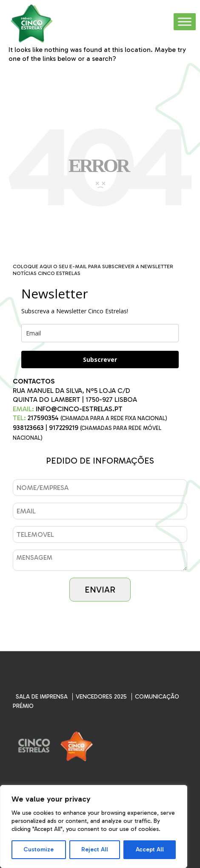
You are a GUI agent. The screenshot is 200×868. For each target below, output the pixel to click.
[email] (100, 333)
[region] (94, 826)
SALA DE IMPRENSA (42, 697)
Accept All (150, 849)
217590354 (43, 418)
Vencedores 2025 (101, 697)
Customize (39, 849)
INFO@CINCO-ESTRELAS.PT (79, 409)
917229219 (64, 428)
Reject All (95, 849)
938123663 (28, 428)
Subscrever (100, 360)
